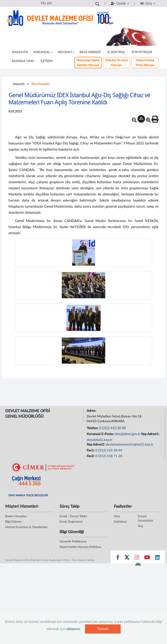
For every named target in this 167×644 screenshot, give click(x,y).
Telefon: (93, 428)
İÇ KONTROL (116, 52)
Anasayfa (19, 84)
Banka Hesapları (16, 516)
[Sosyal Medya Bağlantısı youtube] (147, 558)
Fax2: (91, 456)
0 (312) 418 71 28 (109, 456)
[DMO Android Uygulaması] (138, 565)
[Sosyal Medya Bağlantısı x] (127, 558)
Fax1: (91, 450)
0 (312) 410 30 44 (109, 450)
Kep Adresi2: (96, 445)
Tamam (103, 629)
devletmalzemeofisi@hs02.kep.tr (130, 445)
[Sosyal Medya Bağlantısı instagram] (137, 558)
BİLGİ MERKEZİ (90, 52)
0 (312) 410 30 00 (113, 428)
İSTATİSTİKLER (142, 52)
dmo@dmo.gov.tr (128, 434)
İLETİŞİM (47, 61)
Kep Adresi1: (151, 434)
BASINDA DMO (23, 61)
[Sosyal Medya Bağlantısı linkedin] (157, 558)
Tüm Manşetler (40, 84)
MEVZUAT (66, 52)
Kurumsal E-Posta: (101, 434)
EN (49, 3)
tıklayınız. (73, 629)
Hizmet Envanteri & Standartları (26, 527)
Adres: (92, 411)
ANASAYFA (20, 52)
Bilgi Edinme (13, 522)
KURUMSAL (43, 52)
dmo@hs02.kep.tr (100, 440)
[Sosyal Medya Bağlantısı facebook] (118, 558)
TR (43, 3)
